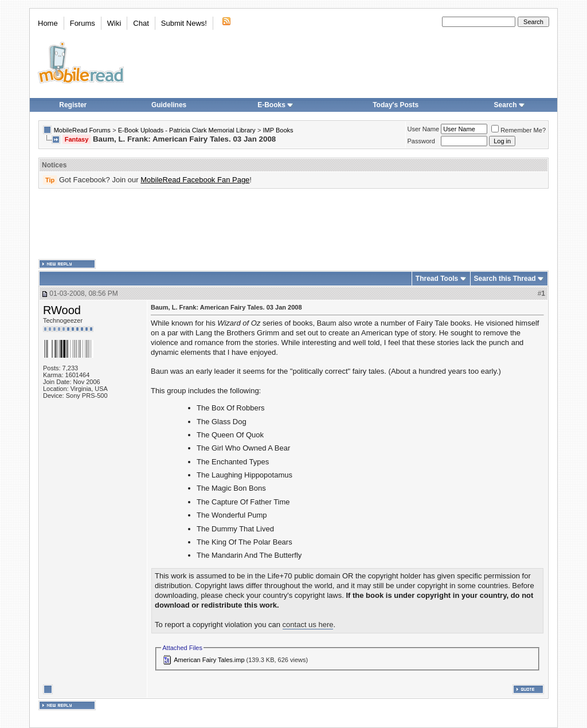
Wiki (114, 23)
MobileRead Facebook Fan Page (195, 180)
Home (48, 23)
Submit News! (184, 23)
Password (421, 141)
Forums (83, 23)
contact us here (308, 625)
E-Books (275, 105)
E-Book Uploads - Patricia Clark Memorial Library (187, 130)
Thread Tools (437, 279)
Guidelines (169, 105)
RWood (62, 310)
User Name (424, 129)
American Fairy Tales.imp (209, 660)
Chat (141, 23)
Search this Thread (505, 279)
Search (510, 105)
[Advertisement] (293, 224)
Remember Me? (518, 130)
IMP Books (278, 130)
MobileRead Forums (82, 130)
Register (73, 105)
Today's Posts (396, 105)
